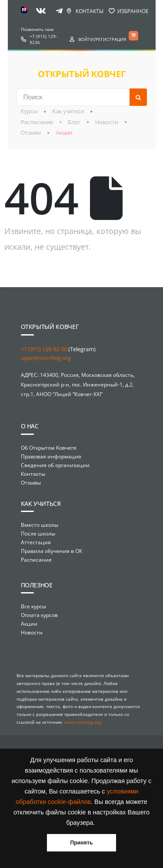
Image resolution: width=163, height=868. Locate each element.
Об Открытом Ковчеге (49, 448)
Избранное (133, 11)
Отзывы (31, 133)
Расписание (37, 122)
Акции (64, 133)
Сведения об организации (55, 465)
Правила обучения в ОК (52, 551)
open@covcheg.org (46, 358)
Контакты (90, 11)
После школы (38, 534)
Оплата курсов (39, 615)
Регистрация (111, 39)
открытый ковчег (82, 74)
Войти (86, 39)
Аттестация (36, 542)
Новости (107, 122)
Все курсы (33, 606)
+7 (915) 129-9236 (43, 39)
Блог (74, 122)
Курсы (29, 111)
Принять (81, 843)
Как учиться (68, 111)
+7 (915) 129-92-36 (44, 349)
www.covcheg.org (82, 722)
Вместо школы (40, 525)
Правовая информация (51, 456)
